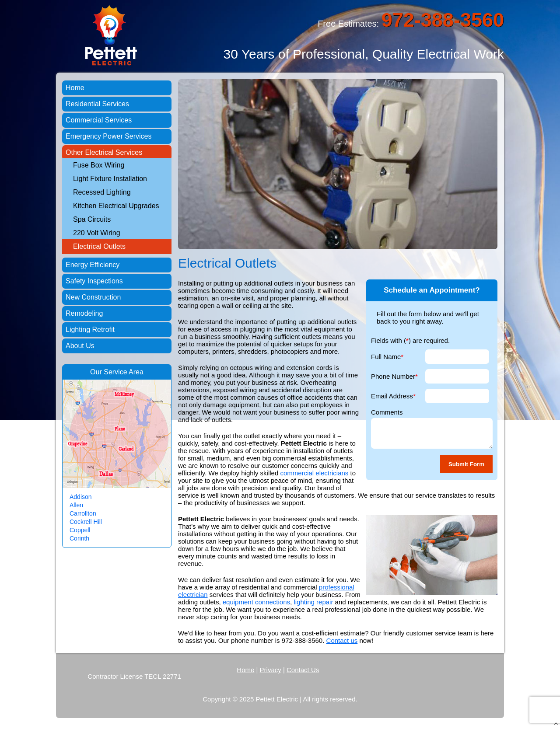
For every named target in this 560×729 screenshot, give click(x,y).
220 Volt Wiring (97, 233)
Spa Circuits (92, 219)
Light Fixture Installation (110, 179)
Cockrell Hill (86, 522)
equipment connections (256, 602)
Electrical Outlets (99, 246)
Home (75, 88)
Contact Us (303, 670)
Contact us (342, 640)
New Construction (93, 297)
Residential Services (97, 104)
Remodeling (84, 313)
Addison (81, 497)
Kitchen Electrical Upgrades (116, 206)
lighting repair (313, 602)
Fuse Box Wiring (99, 165)
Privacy (271, 670)
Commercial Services (99, 120)
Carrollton (83, 513)
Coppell (80, 530)
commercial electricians (314, 473)
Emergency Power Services (109, 136)
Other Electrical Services (104, 152)
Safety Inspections (94, 281)
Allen (76, 505)
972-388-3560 (443, 20)
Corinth (79, 538)
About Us (80, 346)
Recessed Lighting (102, 192)
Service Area (124, 372)
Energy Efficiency (93, 265)
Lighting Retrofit (90, 330)
